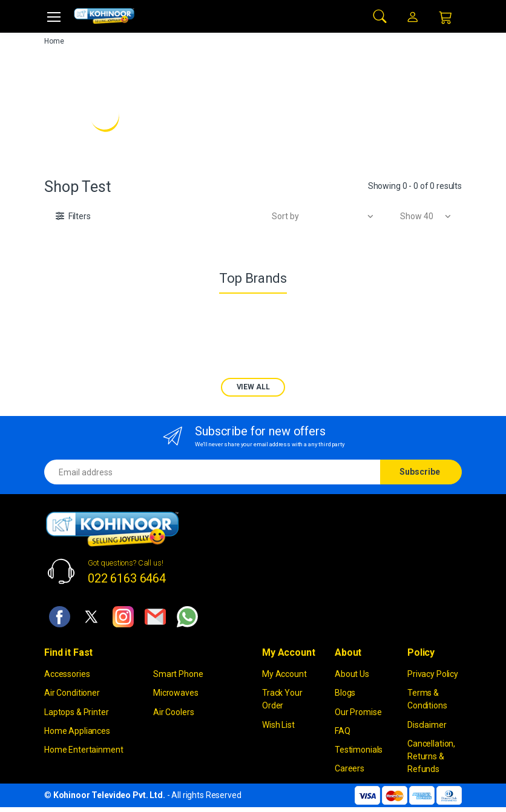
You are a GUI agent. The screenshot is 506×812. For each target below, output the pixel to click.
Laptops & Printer (77, 712)
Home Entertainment (84, 750)
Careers (350, 768)
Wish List (278, 725)
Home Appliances (77, 731)
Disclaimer (427, 725)
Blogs (345, 693)
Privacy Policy (433, 674)
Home (54, 41)
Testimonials (359, 750)
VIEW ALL (253, 387)
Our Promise (358, 712)
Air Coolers (173, 712)
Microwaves (176, 693)
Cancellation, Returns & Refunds (431, 756)
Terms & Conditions (427, 699)
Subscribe (420, 472)
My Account (284, 674)
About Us (352, 674)
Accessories (67, 674)
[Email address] (212, 472)
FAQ (343, 731)
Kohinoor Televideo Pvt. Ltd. (109, 795)
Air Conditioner (72, 693)
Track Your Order (282, 699)
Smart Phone (178, 674)
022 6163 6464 (127, 578)
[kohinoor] (104, 16)
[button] (380, 15)
